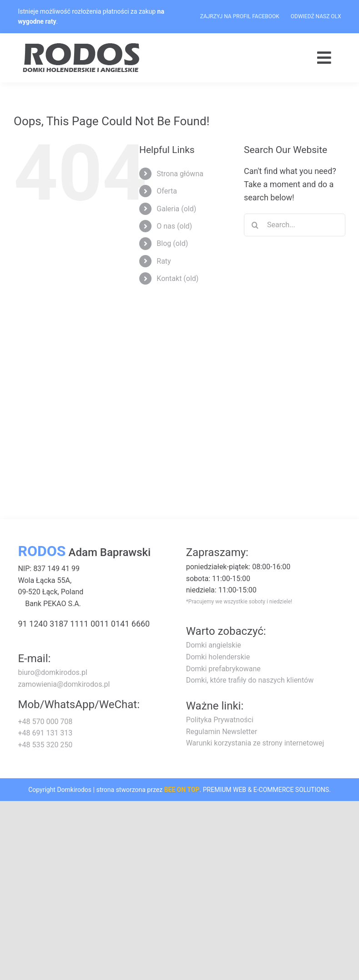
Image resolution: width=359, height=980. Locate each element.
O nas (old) (174, 226)
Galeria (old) (176, 209)
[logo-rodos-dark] (82, 46)
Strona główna (180, 174)
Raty (164, 261)
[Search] (255, 225)
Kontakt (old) (177, 278)
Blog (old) (172, 243)
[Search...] (295, 225)
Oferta (167, 191)
